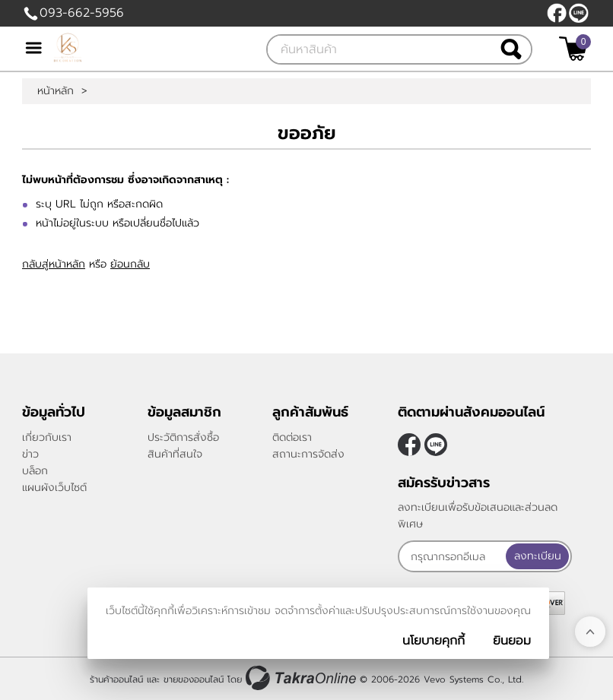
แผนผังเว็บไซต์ (54, 488)
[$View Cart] (573, 49)
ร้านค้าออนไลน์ (116, 679)
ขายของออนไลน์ (194, 679)
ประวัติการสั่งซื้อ (183, 437)
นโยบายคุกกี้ (434, 641)
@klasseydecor (579, 13)
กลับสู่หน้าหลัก (54, 264)
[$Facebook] (557, 13)
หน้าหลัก (56, 91)
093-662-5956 (82, 13)
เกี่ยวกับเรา (47, 437)
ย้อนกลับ (130, 264)
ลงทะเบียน (538, 556)
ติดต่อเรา (292, 437)
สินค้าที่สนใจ (175, 454)
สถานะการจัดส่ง (308, 454)
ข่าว (30, 454)
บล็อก (35, 471)
